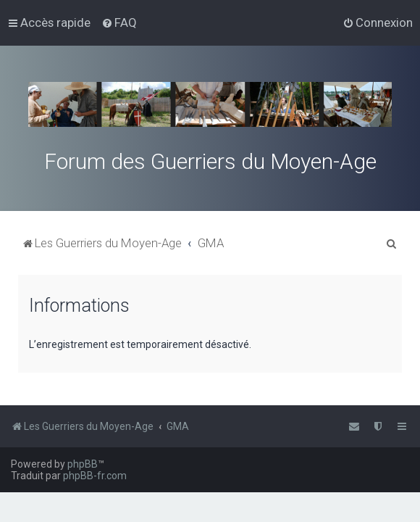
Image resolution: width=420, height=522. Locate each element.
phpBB (83, 464)
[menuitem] (119, 22)
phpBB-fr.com (95, 476)
